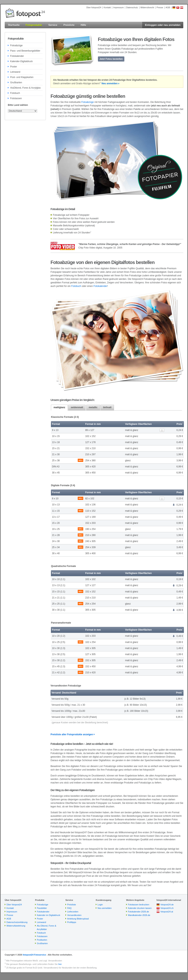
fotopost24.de (167, 905)
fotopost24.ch (167, 908)
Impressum (118, 7)
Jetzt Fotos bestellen (111, 59)
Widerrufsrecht (147, 7)
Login (100, 905)
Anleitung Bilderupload (78, 919)
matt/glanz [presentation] (59, 407)
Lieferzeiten (73, 912)
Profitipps (72, 922)
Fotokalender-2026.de (138, 912)
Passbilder (42, 908)
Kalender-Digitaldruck (21, 61)
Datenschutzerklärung (17, 922)
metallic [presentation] (93, 407)
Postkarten (42, 940)
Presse (160, 7)
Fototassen (16, 98)
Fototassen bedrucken (139, 905)
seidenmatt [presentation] (77, 407)
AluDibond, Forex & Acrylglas (25, 88)
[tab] (59, 408)
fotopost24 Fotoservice (34, 955)
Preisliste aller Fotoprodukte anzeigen (72, 734)
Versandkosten (74, 915)
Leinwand (15, 72)
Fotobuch (15, 93)
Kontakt (107, 7)
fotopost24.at (167, 912)
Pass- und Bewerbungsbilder (25, 51)
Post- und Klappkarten (22, 77)
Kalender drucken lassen (140, 908)
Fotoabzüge (16, 45)
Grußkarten (16, 82)
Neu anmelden (109, 83)
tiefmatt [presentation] (107, 407)
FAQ (69, 908)
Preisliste (72, 905)
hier (60, 964)
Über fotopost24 (94, 7)
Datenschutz (132, 7)
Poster (14, 67)
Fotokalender (17, 56)
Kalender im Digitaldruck (48, 915)
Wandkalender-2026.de (139, 915)
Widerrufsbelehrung (16, 926)
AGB (168, 7)
